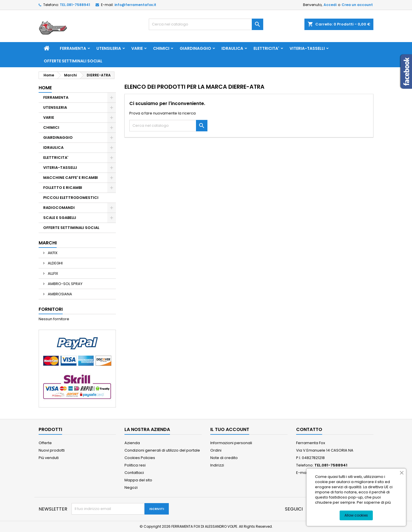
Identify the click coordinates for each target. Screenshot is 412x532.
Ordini (216, 450)
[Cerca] (206, 24)
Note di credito (224, 458)
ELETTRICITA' (266, 48)
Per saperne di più (374, 502)
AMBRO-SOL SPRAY (65, 284)
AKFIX (52, 253)
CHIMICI (161, 48)
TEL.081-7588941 (75, 5)
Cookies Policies (140, 458)
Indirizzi (217, 465)
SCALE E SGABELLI (60, 218)
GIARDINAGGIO (195, 48)
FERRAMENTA (73, 48)
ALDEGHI (55, 263)
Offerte (45, 443)
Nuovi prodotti (52, 450)
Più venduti (49, 458)
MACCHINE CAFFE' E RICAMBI (71, 178)
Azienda (132, 443)
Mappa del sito (138, 480)
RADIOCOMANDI (59, 208)
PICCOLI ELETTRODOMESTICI (71, 198)
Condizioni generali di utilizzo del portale (162, 450)
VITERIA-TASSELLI (307, 48)
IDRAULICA (232, 48)
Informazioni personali (231, 443)
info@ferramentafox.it (135, 5)
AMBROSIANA (60, 294)
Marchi (48, 243)
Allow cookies (356, 515)
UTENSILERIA (109, 48)
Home (45, 88)
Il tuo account (230, 429)
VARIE (137, 48)
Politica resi (135, 465)
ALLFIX (53, 273)
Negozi (131, 487)
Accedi (330, 5)
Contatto (309, 429)
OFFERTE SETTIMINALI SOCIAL (73, 61)
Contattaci (134, 473)
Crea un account (357, 5)
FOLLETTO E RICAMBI (63, 188)
